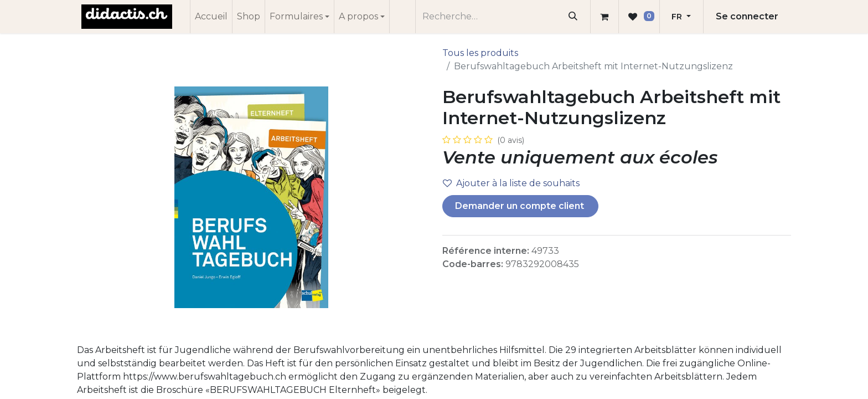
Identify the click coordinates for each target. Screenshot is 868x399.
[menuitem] (211, 17)
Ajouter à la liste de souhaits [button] (511, 183)
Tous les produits (480, 53)
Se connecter (747, 16)
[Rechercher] (573, 17)
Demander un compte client (521, 206)
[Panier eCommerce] (604, 17)
